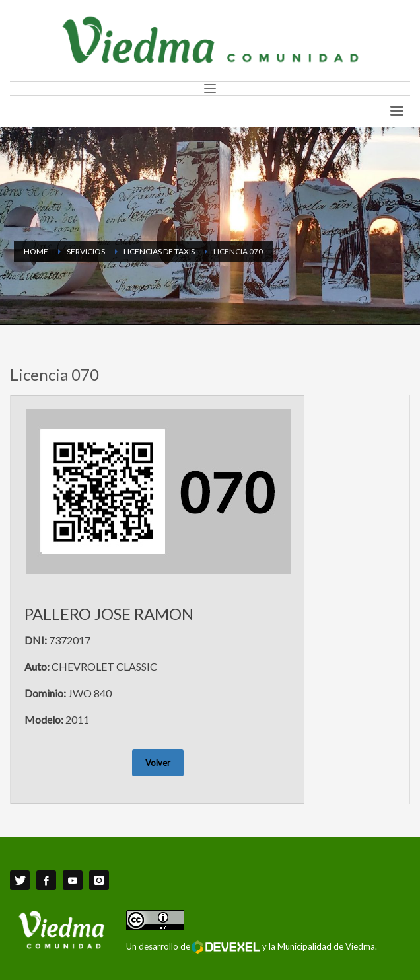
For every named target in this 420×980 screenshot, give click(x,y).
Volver (158, 763)
